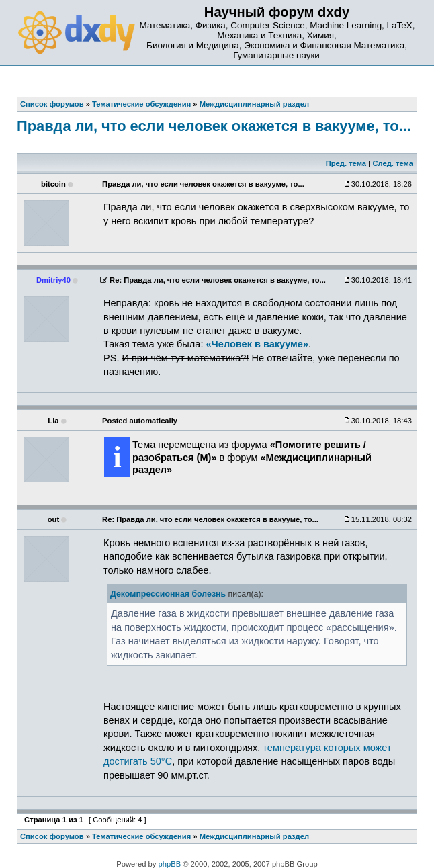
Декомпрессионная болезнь (168, 594)
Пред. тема (346, 163)
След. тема (392, 163)
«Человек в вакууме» (258, 344)
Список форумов (52, 836)
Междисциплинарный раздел (254, 836)
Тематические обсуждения (141, 836)
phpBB (170, 864)
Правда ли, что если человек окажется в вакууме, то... (214, 126)
